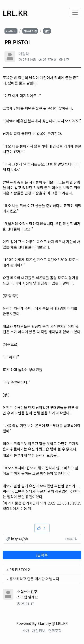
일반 (47, 31)
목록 (42, 555)
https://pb (17, 539)
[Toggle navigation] (75, 13)
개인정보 (39, 630)
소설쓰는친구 (27, 591)
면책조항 (55, 630)
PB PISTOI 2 (20, 569)
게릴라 (24, 54)
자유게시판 (30, 31)
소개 (26, 630)
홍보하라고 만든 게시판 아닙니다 (34, 579)
